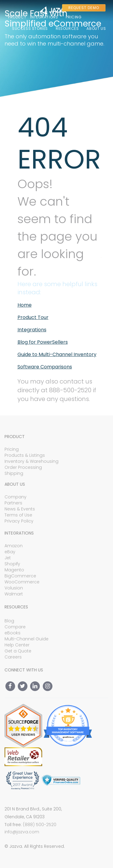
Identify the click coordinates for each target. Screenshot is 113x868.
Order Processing (23, 467)
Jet (8, 558)
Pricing (74, 17)
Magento (14, 570)
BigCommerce (20, 576)
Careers (13, 657)
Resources (67, 28)
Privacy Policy (19, 521)
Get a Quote (18, 651)
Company (16, 497)
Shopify (12, 564)
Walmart (14, 594)
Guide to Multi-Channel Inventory (57, 354)
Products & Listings (25, 455)
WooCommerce (22, 582)
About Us (96, 28)
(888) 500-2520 (40, 825)
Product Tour (33, 317)
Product (17, 17)
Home (25, 305)
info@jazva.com (22, 832)
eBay (10, 552)
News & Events (20, 509)
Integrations (44, 17)
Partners (13, 503)
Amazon (14, 546)
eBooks (13, 633)
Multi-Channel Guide (27, 639)
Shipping (14, 473)
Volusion (14, 588)
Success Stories (30, 28)
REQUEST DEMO (84, 8)
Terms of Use (18, 515)
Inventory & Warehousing (31, 461)
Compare (15, 627)
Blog (9, 621)
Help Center (17, 645)
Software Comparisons (45, 367)
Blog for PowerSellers (43, 342)
